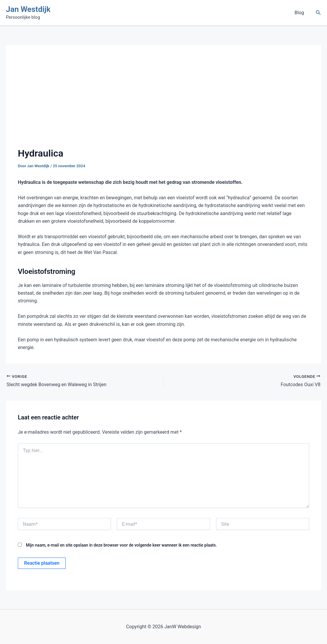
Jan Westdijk (28, 9)
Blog (300, 13)
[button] (318, 13)
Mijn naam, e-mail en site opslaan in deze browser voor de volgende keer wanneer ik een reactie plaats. (121, 545)
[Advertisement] (164, 102)
